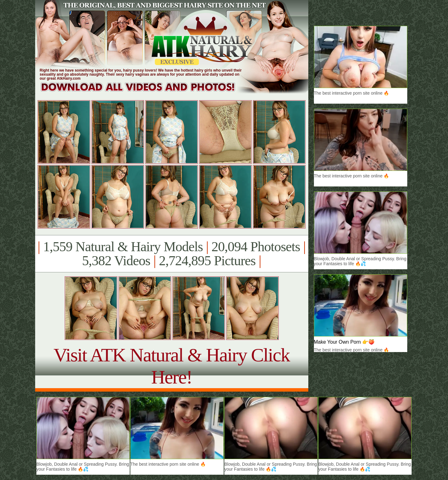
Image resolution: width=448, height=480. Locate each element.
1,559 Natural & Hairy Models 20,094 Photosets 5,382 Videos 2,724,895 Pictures (172, 254)
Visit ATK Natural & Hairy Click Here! (172, 366)
